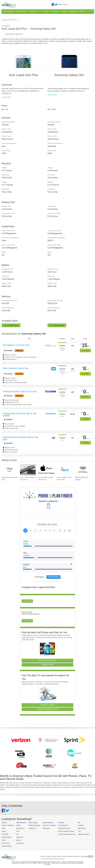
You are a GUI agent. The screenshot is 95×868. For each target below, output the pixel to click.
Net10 (4, 838)
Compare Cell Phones (9, 20)
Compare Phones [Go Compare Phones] (48, 665)
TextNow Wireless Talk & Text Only (20, 391)
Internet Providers (45, 825)
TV (40, 11)
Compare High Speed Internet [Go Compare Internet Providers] (47, 709)
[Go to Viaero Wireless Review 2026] (10, 470)
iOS (72, 830)
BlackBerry (18, 828)
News (60, 4)
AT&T (3, 828)
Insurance (65, 11)
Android (73, 825)
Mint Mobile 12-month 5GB (16, 345)
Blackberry (74, 828)
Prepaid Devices (58, 828)
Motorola (18, 836)
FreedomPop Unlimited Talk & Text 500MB (20, 415)
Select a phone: (48, 501)
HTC (16, 830)
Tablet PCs (30, 828)
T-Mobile (4, 833)
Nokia (17, 838)
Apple (17, 825)
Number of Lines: (48, 524)
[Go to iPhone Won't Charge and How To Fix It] (46, 470)
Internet (46, 11)
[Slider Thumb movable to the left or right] (33, 547)
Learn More (27, 601)
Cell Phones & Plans (9, 11)
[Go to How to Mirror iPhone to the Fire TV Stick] (28, 470)
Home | (43, 854)
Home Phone (33, 11)
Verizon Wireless (7, 825)
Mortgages (73, 11)
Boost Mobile (6, 844)
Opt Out (90, 854)
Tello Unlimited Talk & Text (16, 368)
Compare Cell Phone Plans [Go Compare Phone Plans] (48, 660)
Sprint (4, 830)
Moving (81, 11)
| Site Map (84, 854)
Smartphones (57, 825)
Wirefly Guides (85, 823)
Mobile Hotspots (32, 825)
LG (16, 833)
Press (65, 4)
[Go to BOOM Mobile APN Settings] (83, 470)
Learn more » (7, 97)
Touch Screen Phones (60, 830)
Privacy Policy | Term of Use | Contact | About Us (63, 854)
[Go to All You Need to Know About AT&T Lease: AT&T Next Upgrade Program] (65, 470)
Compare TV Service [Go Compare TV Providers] (47, 705)
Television (43, 828)
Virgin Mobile (6, 836)
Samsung (18, 841)
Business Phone (22, 11)
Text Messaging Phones (61, 833)
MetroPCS (5, 841)
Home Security (55, 11)
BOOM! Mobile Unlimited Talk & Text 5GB (21, 438)
